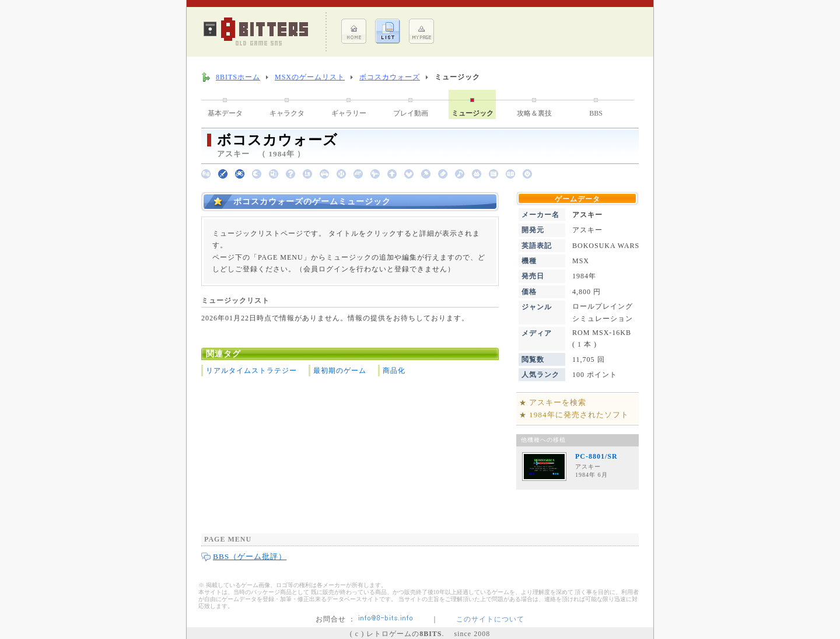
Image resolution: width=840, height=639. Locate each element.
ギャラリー (349, 113)
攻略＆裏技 (534, 113)
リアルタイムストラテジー (251, 371)
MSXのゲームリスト (310, 77)
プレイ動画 (411, 113)
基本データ (225, 113)
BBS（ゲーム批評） (250, 556)
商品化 (394, 371)
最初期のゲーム (340, 371)
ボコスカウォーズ (390, 77)
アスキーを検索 (558, 402)
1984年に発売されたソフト (579, 415)
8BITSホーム (238, 77)
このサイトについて (490, 619)
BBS (596, 113)
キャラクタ (287, 113)
